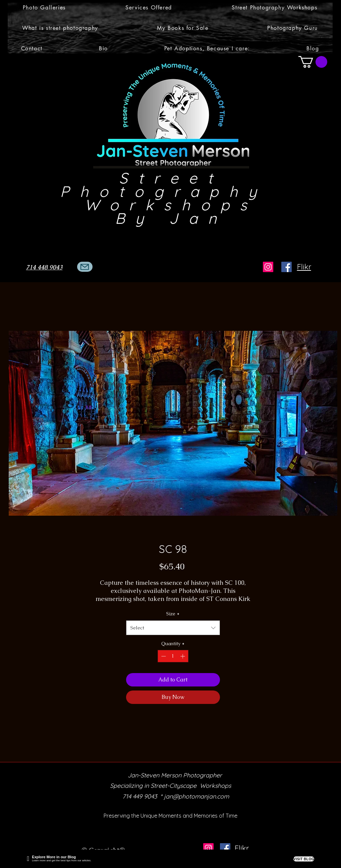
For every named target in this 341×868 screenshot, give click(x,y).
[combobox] (173, 628)
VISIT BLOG (304, 859)
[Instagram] (268, 267)
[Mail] (85, 267)
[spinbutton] (173, 656)
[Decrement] (163, 656)
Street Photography (171, 185)
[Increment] (183, 656)
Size (173, 614)
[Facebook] (287, 267)
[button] (44, 8)
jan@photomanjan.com (196, 796)
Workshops (171, 205)
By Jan (171, 218)
